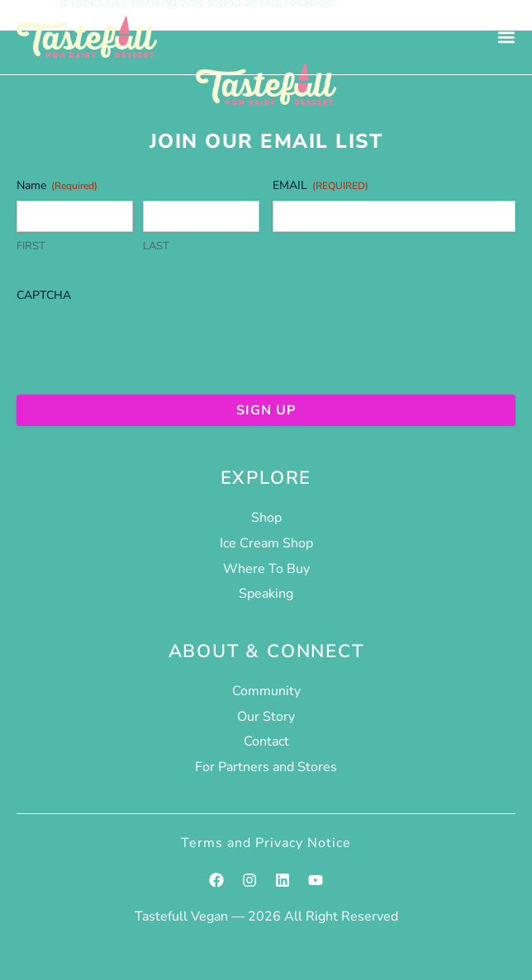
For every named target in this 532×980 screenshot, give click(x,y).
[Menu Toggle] (506, 37)
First (31, 246)
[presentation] (142, 343)
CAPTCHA (44, 295)
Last (156, 246)
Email (321, 185)
